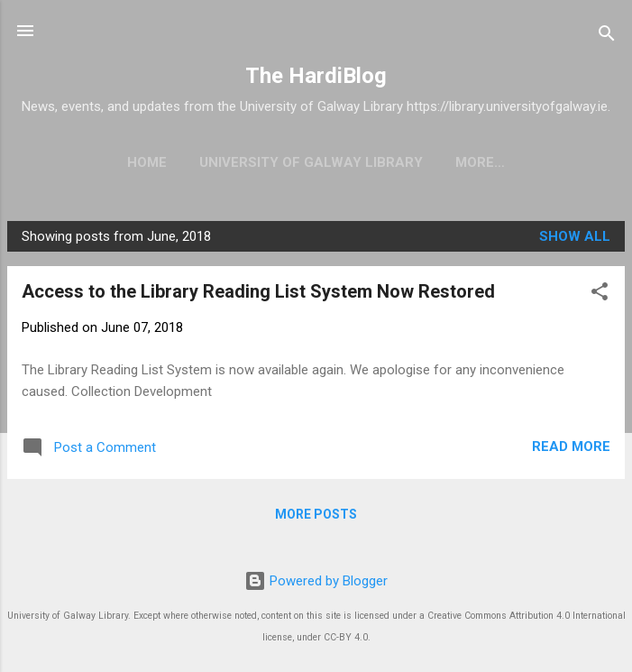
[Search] (607, 37)
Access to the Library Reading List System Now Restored (258, 291)
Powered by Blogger (316, 581)
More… (480, 162)
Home (147, 162)
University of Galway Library (311, 162)
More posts (316, 514)
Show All (575, 236)
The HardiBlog (316, 76)
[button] (600, 295)
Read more (571, 446)
